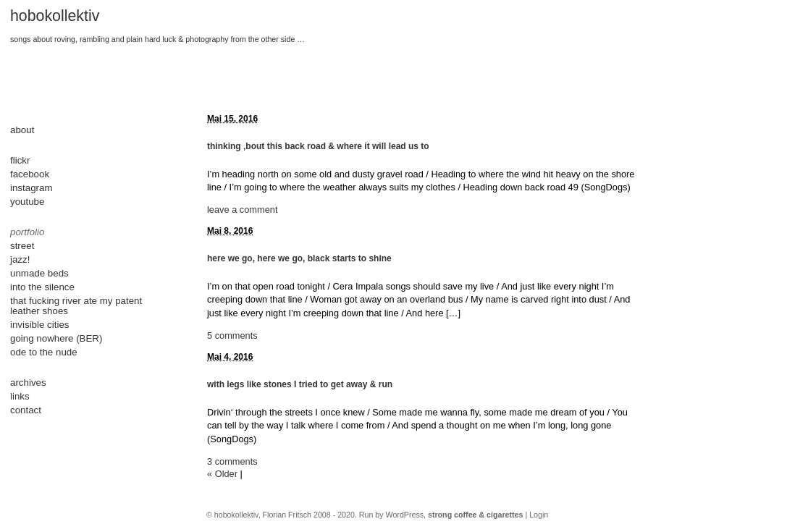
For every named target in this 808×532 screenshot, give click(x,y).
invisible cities (39, 325)
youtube (27, 202)
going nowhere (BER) (56, 338)
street (22, 246)
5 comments (232, 335)
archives (28, 383)
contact (26, 410)
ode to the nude (44, 352)
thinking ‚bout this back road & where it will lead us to (318, 146)
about (22, 130)
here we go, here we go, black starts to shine (299, 258)
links (20, 396)
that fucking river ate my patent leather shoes (76, 306)
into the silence (42, 287)
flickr (20, 160)
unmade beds (39, 273)
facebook (30, 174)
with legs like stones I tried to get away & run (300, 384)
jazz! (20, 259)
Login (539, 515)
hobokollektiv (55, 16)
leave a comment (242, 210)
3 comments (232, 461)
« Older (222, 474)
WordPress (405, 515)
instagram (31, 188)
